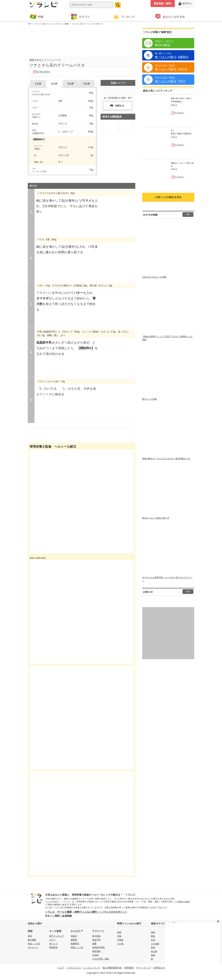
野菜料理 (53, 947)
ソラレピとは (74, 968)
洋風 (119, 936)
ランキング (124, 17)
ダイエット (33, 947)
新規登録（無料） (164, 3)
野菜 (153, 948)
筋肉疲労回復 (99, 947)
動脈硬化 (75, 944)
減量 (94, 944)
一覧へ (188, 214)
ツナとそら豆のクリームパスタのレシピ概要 (51, 24)
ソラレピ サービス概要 (58, 912)
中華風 (120, 940)
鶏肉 (153, 932)
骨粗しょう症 (77, 947)
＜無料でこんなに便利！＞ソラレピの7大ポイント (100, 912)
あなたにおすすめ (170, 17)
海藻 (153, 955)
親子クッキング (57, 936)
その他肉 (155, 944)
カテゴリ (80, 17)
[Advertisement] (82, 40)
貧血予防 (96, 940)
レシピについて (92, 968)
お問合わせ (159, 968)
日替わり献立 (184, 902)
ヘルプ (61, 968)
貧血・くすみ (34, 944)
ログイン (185, 4)
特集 (37, 17)
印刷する (119, 106)
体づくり (53, 944)
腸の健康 (32, 940)
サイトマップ (143, 968)
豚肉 (153, 936)
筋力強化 (96, 936)
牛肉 (153, 940)
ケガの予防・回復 (101, 959)
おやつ (52, 940)
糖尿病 (74, 940)
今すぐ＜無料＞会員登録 (58, 916)
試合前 (95, 955)
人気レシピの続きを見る (168, 197)
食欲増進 (96, 951)
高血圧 (74, 936)
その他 (120, 944)
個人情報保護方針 (112, 968)
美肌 (30, 936)
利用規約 (129, 968)
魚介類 (154, 951)
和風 (119, 932)
